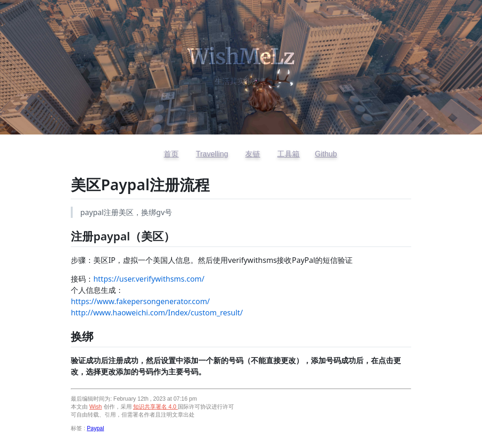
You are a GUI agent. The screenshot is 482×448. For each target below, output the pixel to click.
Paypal (95, 428)
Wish (96, 407)
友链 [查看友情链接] (253, 154)
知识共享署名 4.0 (155, 407)
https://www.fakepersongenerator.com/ (140, 301)
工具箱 (288, 154)
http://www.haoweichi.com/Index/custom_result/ (157, 313)
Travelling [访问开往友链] (212, 154)
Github (326, 154)
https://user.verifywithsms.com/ (149, 279)
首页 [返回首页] (171, 154)
